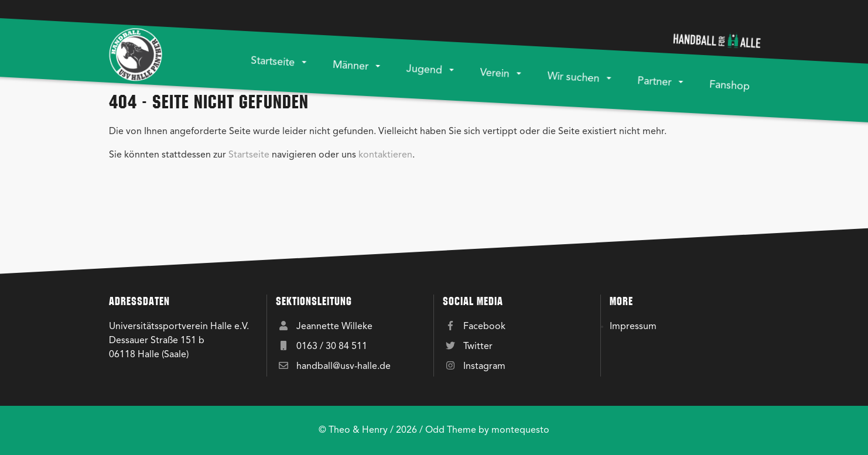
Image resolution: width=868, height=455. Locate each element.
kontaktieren (385, 155)
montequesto (520, 430)
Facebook (484, 327)
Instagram (484, 367)
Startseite (249, 155)
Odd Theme (451, 430)
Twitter (478, 347)
